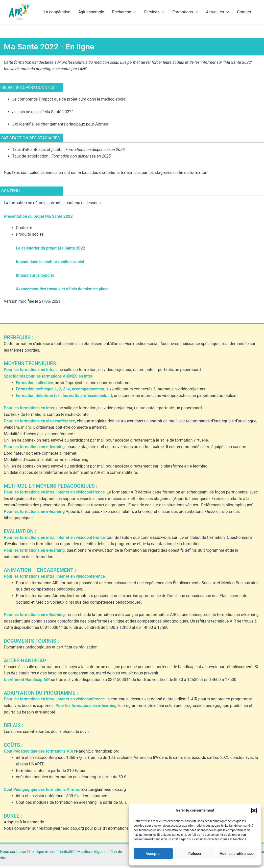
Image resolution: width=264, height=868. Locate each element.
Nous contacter (14, 853)
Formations (185, 12)
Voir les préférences (237, 854)
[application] (134, 12)
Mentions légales (97, 853)
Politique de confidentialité (54, 853)
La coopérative (57, 12)
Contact (244, 12)
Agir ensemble (91, 12)
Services (154, 12)
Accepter (153, 854)
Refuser (195, 854)
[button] (254, 811)
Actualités (217, 12)
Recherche (124, 12)
